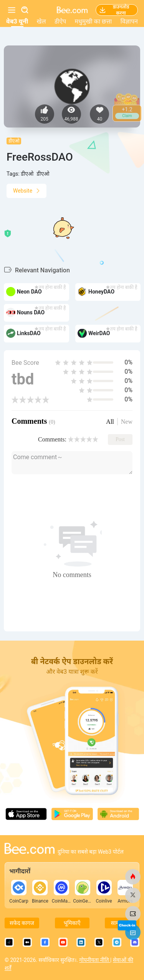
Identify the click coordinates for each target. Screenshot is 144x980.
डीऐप (60, 21)
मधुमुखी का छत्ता (93, 21)
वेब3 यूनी (17, 21)
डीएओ (14, 141)
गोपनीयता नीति (95, 960)
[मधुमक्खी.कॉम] (133, 877)
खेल (41, 21)
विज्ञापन (129, 21)
